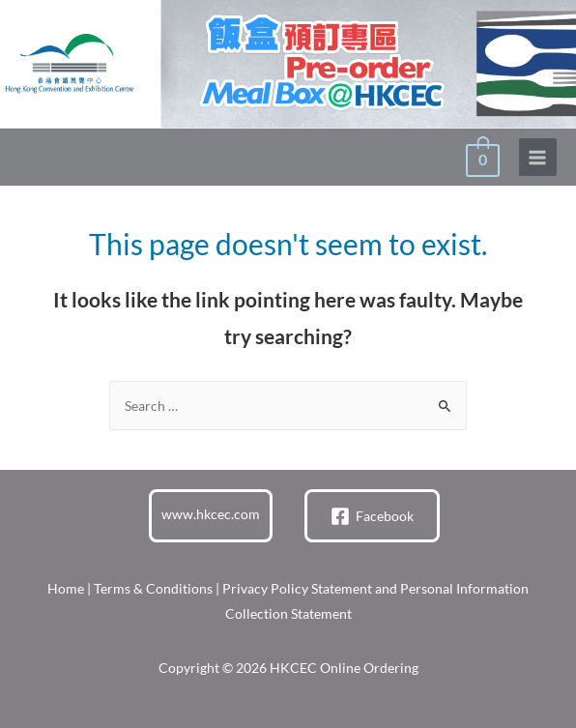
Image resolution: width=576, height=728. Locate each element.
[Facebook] (372, 516)
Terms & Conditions (153, 588)
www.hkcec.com (211, 514)
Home (66, 588)
